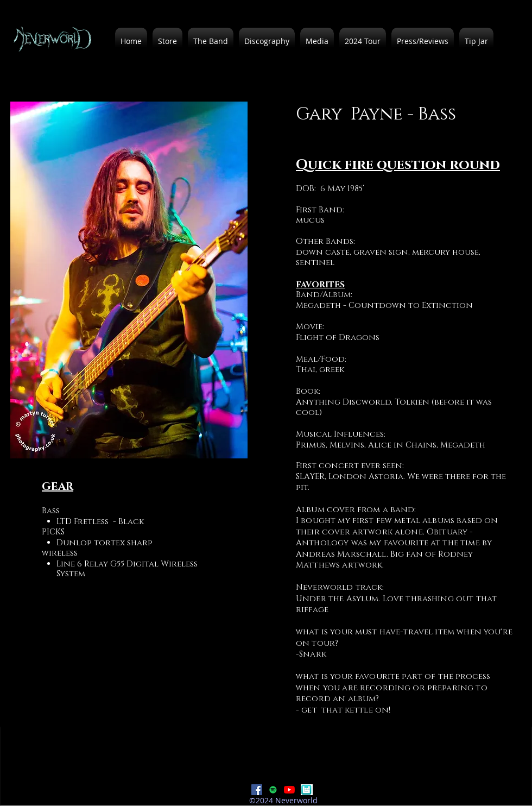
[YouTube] (289, 790)
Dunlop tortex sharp (104, 543)
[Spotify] (273, 790)
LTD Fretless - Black (100, 522)
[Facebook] (257, 790)
